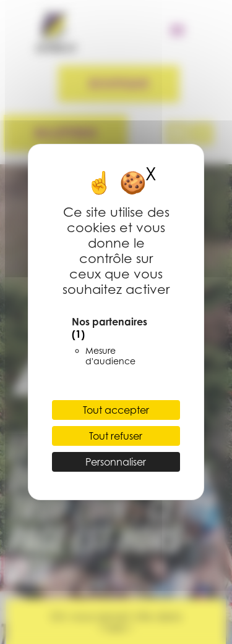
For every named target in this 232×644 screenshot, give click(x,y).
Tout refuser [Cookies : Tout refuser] (116, 436)
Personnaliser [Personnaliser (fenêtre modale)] (116, 462)
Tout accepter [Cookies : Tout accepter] (116, 410)
